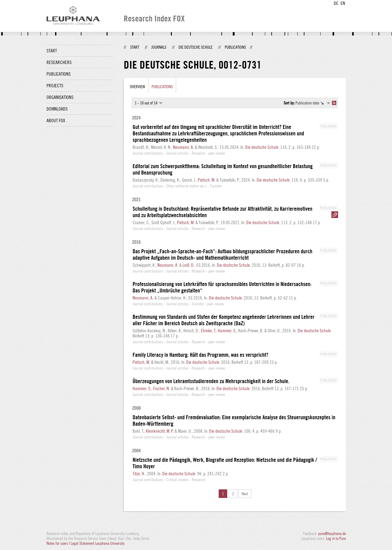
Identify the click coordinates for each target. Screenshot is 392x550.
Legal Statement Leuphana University (98, 543)
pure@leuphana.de (332, 533)
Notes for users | (59, 543)
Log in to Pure (336, 538)
